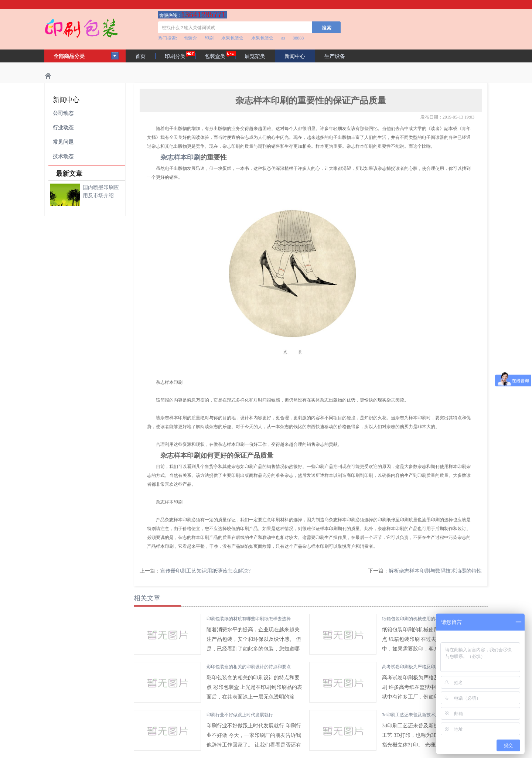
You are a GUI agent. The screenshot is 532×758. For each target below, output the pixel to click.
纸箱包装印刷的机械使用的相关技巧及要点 (424, 619)
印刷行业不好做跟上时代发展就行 (240, 715)
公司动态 (63, 113)
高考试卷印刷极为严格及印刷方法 (415, 667)
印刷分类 (175, 56)
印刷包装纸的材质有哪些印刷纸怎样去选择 (249, 619)
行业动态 (63, 128)
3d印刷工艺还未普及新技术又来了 (415, 715)
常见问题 (63, 142)
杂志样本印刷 (180, 157)
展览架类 (255, 56)
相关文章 (147, 598)
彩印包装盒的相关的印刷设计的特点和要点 (249, 667)
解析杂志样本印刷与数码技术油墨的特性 (435, 571)
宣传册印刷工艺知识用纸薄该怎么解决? (205, 571)
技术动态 (63, 156)
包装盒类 (215, 56)
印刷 (209, 38)
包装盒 (190, 38)
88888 (298, 38)
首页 (140, 56)
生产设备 (335, 56)
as (283, 38)
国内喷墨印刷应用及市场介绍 (101, 192)
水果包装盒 (232, 38)
